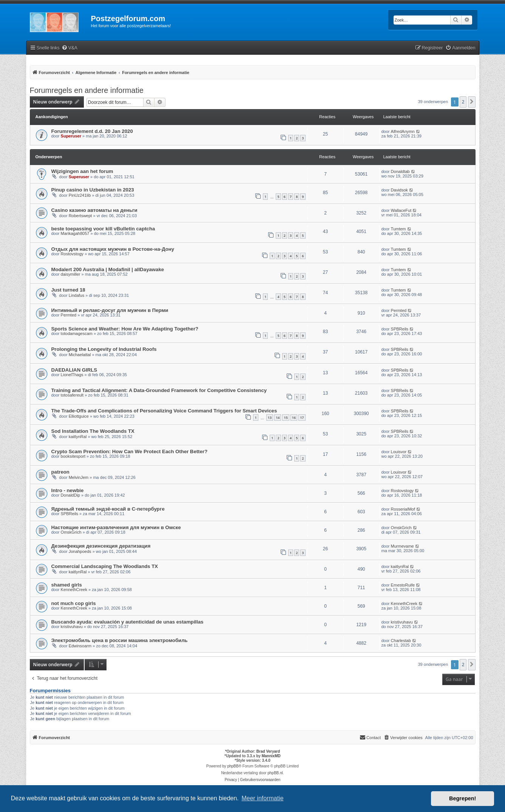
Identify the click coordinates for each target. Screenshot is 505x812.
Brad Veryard (268, 751)
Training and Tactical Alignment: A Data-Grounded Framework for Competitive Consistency (159, 390)
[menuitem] (69, 48)
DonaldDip (70, 495)
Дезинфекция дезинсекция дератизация (101, 546)
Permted (69, 315)
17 (302, 418)
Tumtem (398, 229)
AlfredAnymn (403, 131)
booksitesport (73, 456)
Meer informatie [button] (262, 798)
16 (294, 418)
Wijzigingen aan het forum (82, 171)
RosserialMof (403, 509)
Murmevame (402, 546)
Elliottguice (79, 416)
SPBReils (400, 329)
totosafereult (72, 395)
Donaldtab (400, 171)
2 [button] (463, 102)
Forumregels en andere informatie (87, 90)
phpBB (233, 766)
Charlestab (401, 641)
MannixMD (271, 756)
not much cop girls (74, 603)
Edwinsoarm (80, 646)
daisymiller (71, 274)
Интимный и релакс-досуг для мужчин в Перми (110, 310)
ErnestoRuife (403, 585)
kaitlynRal (78, 437)
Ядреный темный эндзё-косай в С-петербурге (108, 509)
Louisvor (399, 452)
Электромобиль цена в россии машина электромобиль (120, 640)
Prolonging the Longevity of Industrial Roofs (104, 349)
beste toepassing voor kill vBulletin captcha (103, 229)
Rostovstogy (72, 254)
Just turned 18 (68, 290)
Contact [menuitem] (370, 737)
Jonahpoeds (80, 551)
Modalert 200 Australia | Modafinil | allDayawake (108, 269)
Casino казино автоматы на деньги (94, 210)
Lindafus (77, 295)
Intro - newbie (68, 490)
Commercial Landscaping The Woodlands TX (105, 566)
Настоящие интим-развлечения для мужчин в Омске (116, 527)
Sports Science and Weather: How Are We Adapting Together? (125, 329)
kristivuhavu (72, 627)
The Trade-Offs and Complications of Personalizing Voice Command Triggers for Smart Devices (164, 411)
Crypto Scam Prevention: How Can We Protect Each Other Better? (130, 452)
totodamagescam (77, 333)
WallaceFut (401, 210)
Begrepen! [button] (463, 798)
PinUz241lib (80, 195)
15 (286, 418)
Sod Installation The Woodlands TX (93, 431)
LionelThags (72, 375)
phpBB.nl (275, 773)
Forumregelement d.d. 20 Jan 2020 (92, 131)
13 (270, 418)
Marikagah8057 (75, 233)
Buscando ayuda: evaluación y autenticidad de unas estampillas (127, 622)
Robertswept (80, 216)
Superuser (71, 136)
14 (278, 418)
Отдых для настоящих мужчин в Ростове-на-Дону (113, 249)
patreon (60, 472)
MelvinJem (79, 477)
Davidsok (399, 190)
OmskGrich (71, 532)
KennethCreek (74, 590)
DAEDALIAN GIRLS (74, 370)
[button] (472, 102)
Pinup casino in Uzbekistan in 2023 (93, 190)
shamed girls (67, 585)
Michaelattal (80, 355)
